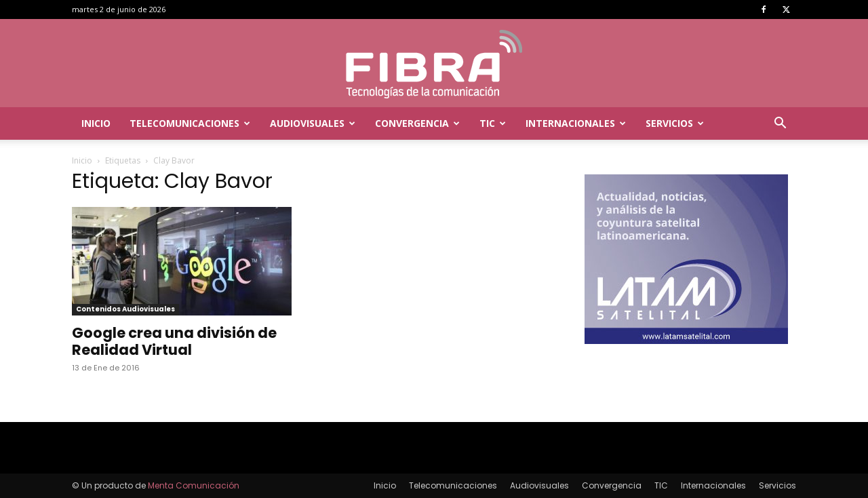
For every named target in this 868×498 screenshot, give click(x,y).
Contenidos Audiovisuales (125, 309)
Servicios (675, 123)
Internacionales (576, 123)
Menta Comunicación (194, 485)
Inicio (96, 123)
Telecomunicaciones (190, 123)
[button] (780, 124)
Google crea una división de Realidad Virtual (174, 341)
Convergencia (417, 123)
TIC (493, 123)
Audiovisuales (313, 123)
